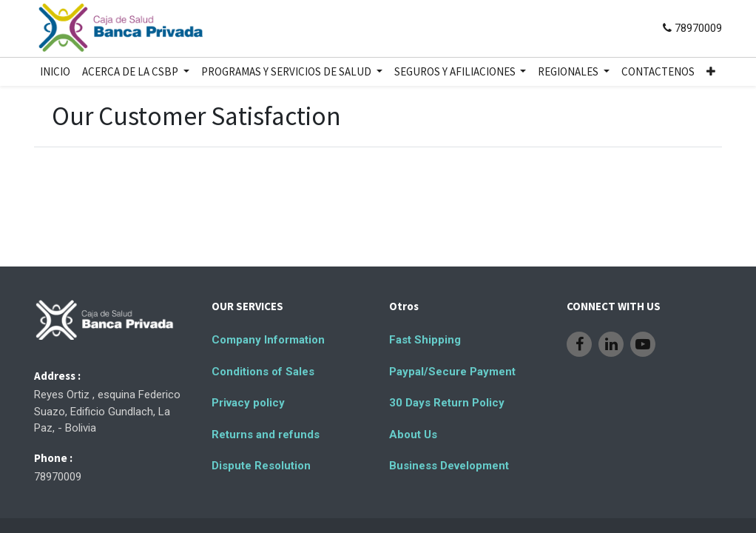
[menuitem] (55, 72)
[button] (711, 72)
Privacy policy (248, 403)
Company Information (268, 340)
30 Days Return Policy (447, 403)
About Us (413, 435)
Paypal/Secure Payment (452, 372)
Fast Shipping (425, 340)
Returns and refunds (266, 435)
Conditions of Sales (263, 372)
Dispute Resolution (261, 466)
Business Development (449, 466)
